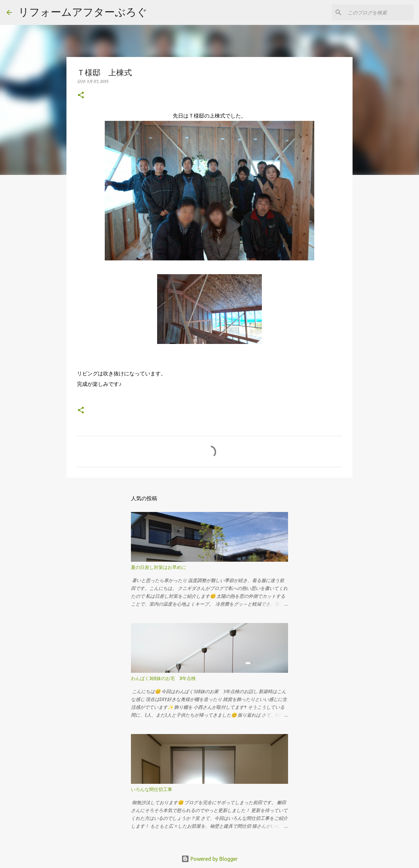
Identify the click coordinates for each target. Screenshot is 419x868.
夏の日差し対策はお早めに (158, 567)
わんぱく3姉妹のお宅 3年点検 (166, 678)
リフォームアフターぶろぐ (83, 12)
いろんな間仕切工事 (152, 789)
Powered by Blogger (209, 859)
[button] (81, 95)
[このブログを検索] (379, 12)
